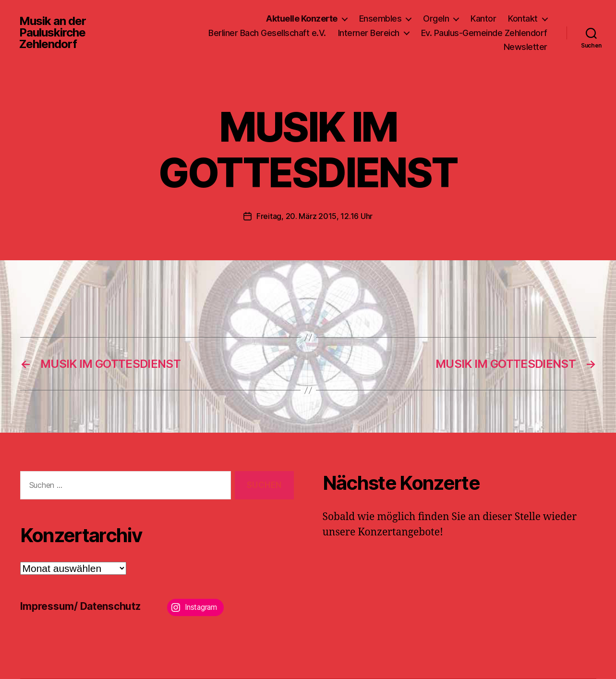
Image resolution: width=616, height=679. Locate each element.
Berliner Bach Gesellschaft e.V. (267, 33)
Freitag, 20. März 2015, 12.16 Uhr (314, 216)
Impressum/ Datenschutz (80, 606)
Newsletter (525, 47)
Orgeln (436, 18)
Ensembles (380, 18)
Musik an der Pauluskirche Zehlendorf (53, 33)
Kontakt (523, 18)
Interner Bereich (369, 33)
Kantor (483, 18)
